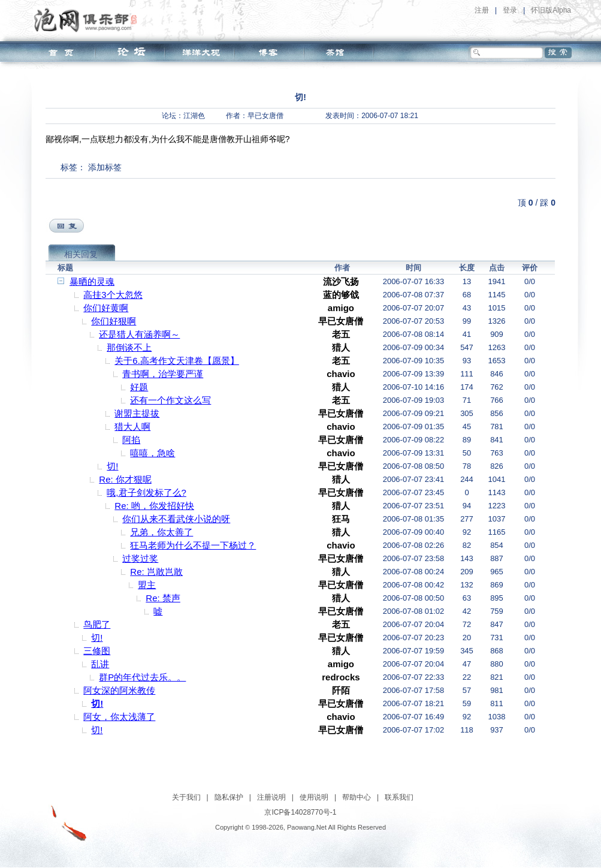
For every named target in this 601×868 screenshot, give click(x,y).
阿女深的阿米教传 (119, 690)
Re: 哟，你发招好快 (154, 506)
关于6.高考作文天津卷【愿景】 (177, 361)
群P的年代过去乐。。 (142, 677)
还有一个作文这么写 (170, 400)
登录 (510, 10)
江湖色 (194, 116)
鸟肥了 (97, 624)
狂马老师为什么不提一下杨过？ (193, 545)
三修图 (97, 651)
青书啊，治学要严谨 (163, 374)
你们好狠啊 (114, 321)
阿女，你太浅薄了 (119, 717)
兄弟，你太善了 (161, 532)
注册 (482, 10)
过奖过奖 (140, 558)
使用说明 (314, 797)
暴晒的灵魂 (92, 281)
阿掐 (131, 440)
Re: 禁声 (163, 598)
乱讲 (100, 664)
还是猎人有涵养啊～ (139, 334)
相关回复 (81, 254)
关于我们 (186, 797)
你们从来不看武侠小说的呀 (176, 519)
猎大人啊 (132, 427)
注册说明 (271, 797)
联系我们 (399, 797)
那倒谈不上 (129, 347)
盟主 (147, 585)
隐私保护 (229, 797)
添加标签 (105, 167)
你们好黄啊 (106, 308)
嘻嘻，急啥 (152, 453)
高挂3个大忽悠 (113, 295)
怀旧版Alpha (551, 10)
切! (112, 466)
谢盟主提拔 (137, 413)
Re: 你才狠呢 (125, 479)
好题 (139, 387)
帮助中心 (357, 797)
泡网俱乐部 (88, 20)
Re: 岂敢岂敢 (156, 572)
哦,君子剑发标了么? (147, 492)
